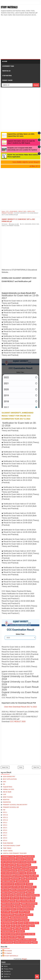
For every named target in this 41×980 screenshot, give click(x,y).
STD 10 (5, 815)
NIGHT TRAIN (30, 892)
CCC (23, 224)
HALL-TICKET (34, 876)
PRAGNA (12, 901)
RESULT (13, 909)
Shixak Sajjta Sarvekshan (19, 917)
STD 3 (5, 825)
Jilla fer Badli (7, 792)
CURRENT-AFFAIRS (7, 867)
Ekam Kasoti (5, 870)
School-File (29, 915)
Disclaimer (7, 971)
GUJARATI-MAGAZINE (7, 876)
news (14, 892)
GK (4, 784)
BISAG (34, 862)
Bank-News (29, 859)
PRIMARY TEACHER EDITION (29, 904)
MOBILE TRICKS (6, 892)
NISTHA (10, 895)
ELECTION (14, 870)
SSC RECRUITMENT (7, 923)
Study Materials (8, 843)
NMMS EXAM (17, 895)
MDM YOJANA (8, 797)
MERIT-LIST (31, 890)
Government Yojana (8, 856)
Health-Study (6, 879)
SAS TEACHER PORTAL (8, 915)
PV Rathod (8, 953)
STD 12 (5, 820)
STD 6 (5, 833)
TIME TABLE (7, 848)
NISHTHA (6, 799)
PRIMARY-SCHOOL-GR (11, 807)
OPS (22, 898)
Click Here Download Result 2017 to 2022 (20, 707)
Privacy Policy (8, 969)
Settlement (5, 917)
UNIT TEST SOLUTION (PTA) (9, 940)
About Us (7, 977)
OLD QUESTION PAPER (33, 895)
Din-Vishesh (25, 867)
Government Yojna (8, 66)
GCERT (29, 870)
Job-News (29, 884)
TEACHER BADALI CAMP (11, 846)
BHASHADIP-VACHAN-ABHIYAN (22, 862)
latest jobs (16, 887)
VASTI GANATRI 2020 (7, 942)
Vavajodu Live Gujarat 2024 (23, 942)
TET (22, 934)
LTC (35, 887)
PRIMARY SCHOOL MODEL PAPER (25, 901)
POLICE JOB (5, 901)
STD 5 (5, 830)
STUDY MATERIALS (9, 7)
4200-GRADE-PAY (9, 776)
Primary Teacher (7, 80)
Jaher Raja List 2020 (22, 881)
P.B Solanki (8, 951)
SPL (15, 920)
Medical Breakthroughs (18, 890)
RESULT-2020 (29, 909)
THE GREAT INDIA (30, 934)
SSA (19, 920)
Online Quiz (5, 898)
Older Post (36, 767)
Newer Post (5, 767)
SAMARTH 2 (14, 912)
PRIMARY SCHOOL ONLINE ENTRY (15, 805)
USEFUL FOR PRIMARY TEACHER (10, 226)
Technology (20, 931)
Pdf (4, 810)
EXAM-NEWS (28, 224)
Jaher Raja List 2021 (8, 884)
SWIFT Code (17, 928)
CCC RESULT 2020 (18, 722)
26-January (20, 856)
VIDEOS (35, 942)
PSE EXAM (18, 906)
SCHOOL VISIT (20, 915)
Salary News (6, 912)
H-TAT (27, 876)
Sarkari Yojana (24, 912)
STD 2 (5, 823)
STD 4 (5, 828)
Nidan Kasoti (21, 892)
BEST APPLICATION (10, 779)
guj (34, 873)
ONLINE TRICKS (15, 898)
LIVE (4, 794)
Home (5, 61)
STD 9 (5, 840)
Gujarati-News (7, 787)
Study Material (7, 76)
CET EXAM (13, 865)
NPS (24, 895)
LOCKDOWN (29, 887)
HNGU (23, 879)
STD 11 (5, 817)
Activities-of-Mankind (8, 859)
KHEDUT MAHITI (6, 887)
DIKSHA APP (17, 867)
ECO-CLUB (34, 867)
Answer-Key (20, 859)
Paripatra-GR (6, 71)
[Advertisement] (20, 37)
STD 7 (5, 835)
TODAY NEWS (8, 851)
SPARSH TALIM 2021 (7, 920)
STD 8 (5, 838)
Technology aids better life (10, 934)
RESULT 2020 (35, 224)
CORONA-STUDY (22, 865)
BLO (3, 865)
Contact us (7, 974)
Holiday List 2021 (8, 789)
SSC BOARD (25, 920)
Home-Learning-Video (8, 881)
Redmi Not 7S (5, 909)
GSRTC (29, 873)
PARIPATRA (7, 802)
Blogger (24, 959)
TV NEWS (21, 937)
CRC (4, 782)
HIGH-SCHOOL (16, 879)
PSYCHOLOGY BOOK (28, 906)
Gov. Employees (6, 873)
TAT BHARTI (25, 928)
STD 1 (5, 812)
